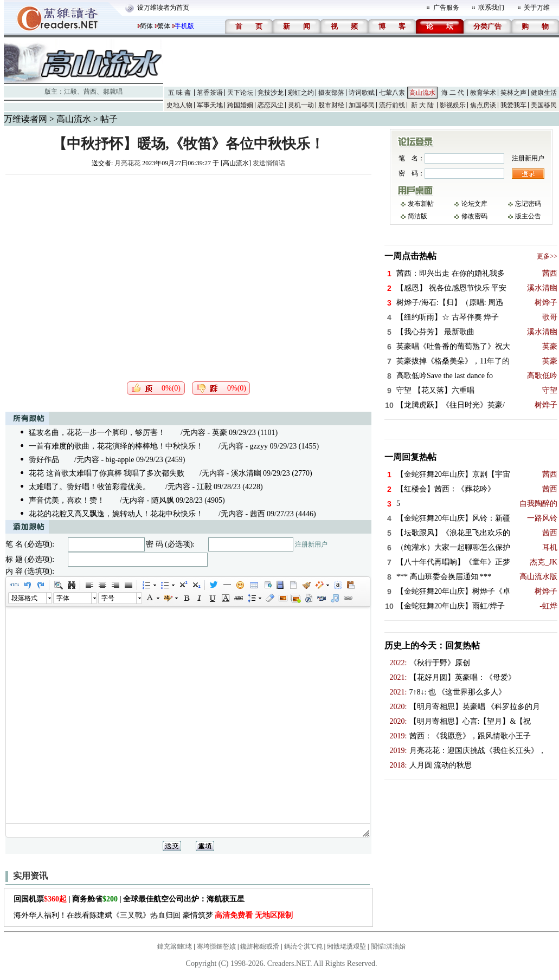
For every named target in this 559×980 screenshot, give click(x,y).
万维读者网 (25, 119)
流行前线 (392, 105)
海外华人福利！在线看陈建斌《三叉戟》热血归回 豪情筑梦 (153, 915)
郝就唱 (113, 92)
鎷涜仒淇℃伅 (303, 946)
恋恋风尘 (271, 105)
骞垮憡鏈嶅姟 (216, 946)
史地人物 (179, 105)
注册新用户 (311, 544)
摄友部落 (331, 93)
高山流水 (422, 93)
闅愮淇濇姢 (388, 946)
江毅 (70, 92)
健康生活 (544, 93)
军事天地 (210, 105)
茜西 (90, 92)
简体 (146, 26)
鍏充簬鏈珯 (175, 946)
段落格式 (24, 598)
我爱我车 (513, 105)
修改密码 (474, 216)
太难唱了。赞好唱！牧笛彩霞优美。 (89, 487)
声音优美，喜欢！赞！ (67, 500)
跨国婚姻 (240, 105)
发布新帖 (421, 204)
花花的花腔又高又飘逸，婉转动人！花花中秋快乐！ (116, 514)
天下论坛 (240, 93)
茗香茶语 (210, 93)
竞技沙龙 (271, 93)
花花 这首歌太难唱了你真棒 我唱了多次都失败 (107, 473)
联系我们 (491, 8)
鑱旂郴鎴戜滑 (260, 946)
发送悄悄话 (269, 163)
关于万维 (537, 8)
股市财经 (331, 105)
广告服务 (446, 8)
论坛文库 (474, 204)
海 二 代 (453, 93)
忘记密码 (528, 204)
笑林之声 (513, 93)
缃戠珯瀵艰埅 (346, 946)
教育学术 (483, 93)
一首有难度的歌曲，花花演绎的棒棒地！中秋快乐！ (116, 446)
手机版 (184, 26)
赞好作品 (44, 460)
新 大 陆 (422, 105)
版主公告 (528, 216)
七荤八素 (392, 93)
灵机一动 (301, 105)
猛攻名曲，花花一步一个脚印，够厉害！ (97, 433)
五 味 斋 (179, 93)
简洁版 (417, 216)
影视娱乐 (453, 105)
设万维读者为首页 (163, 8)
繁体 (164, 26)
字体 (63, 598)
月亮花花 (127, 163)
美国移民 (544, 105)
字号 (108, 598)
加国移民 (362, 105)
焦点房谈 (483, 105)
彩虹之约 (301, 93)
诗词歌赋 (362, 93)
